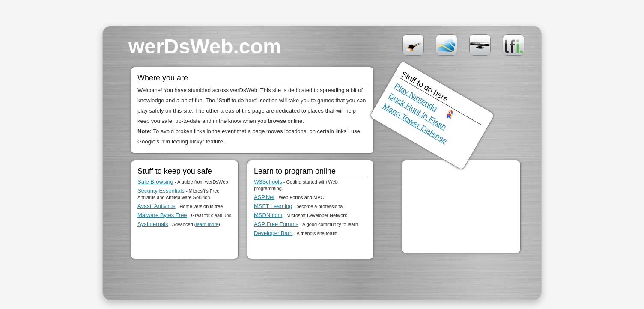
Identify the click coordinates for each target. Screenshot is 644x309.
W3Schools (268, 182)
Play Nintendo (416, 97)
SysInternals (153, 224)
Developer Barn (273, 233)
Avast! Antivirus (157, 206)
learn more (207, 224)
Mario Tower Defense (415, 123)
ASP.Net (264, 197)
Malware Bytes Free (162, 215)
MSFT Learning (273, 206)
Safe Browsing (155, 182)
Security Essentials (161, 191)
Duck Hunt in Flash (417, 111)
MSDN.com (268, 215)
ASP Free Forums (276, 224)
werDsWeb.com (205, 46)
